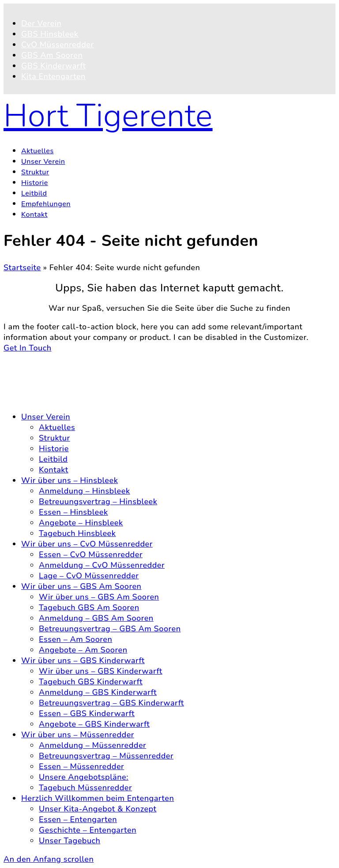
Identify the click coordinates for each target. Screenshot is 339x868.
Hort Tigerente (108, 116)
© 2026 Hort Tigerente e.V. (55, 359)
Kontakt (36, 377)
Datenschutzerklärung (63, 388)
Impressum (42, 398)
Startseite (22, 268)
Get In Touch (28, 348)
